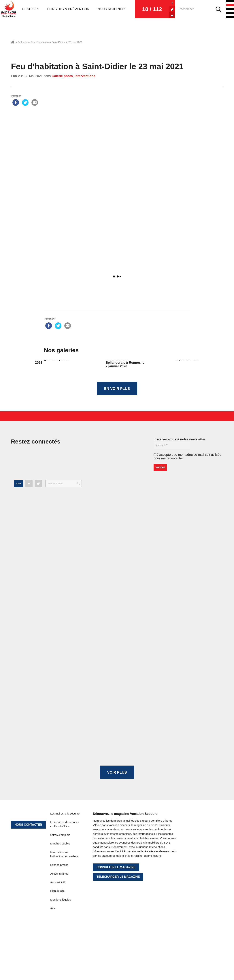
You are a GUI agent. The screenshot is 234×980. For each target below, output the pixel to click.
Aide (53, 908)
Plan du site (57, 891)
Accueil (13, 42)
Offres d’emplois (60, 835)
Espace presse (59, 865)
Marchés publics (60, 843)
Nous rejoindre (112, 9)
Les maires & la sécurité (65, 814)
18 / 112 (152, 9)
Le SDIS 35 (31, 9)
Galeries (22, 42)
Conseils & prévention (68, 9)
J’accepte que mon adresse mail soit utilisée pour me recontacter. (187, 456)
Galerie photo (62, 76)
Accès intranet (59, 874)
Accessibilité (58, 882)
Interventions (85, 76)
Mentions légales (61, 900)
